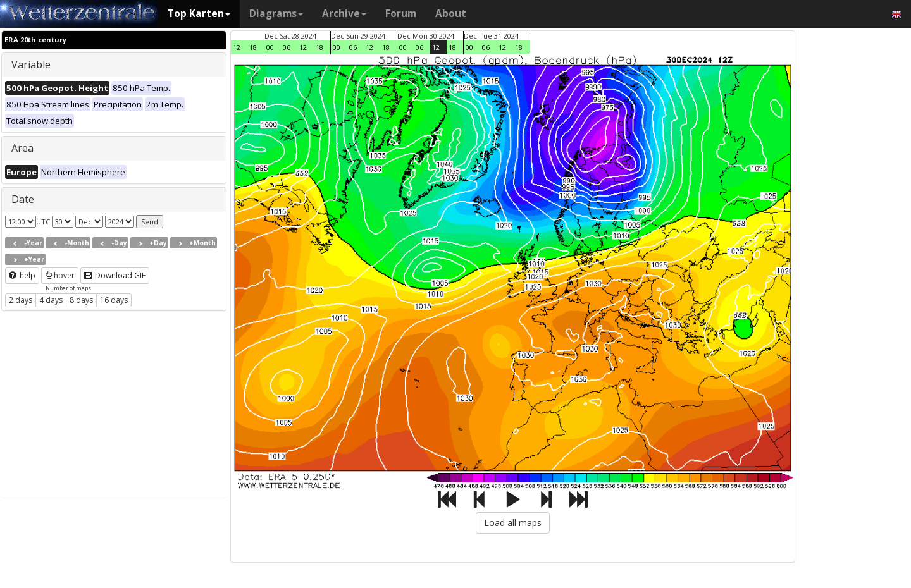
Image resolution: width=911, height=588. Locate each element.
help (22, 275)
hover (60, 275)
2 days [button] (21, 300)
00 (270, 47)
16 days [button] (114, 300)
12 (237, 47)
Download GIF (115, 275)
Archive (344, 14)
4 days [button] (51, 300)
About (451, 14)
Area (22, 148)
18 (253, 47)
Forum (401, 14)
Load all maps (513, 523)
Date (23, 199)
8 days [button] (81, 300)
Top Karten (199, 14)
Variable (31, 64)
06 (287, 47)
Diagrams (276, 14)
